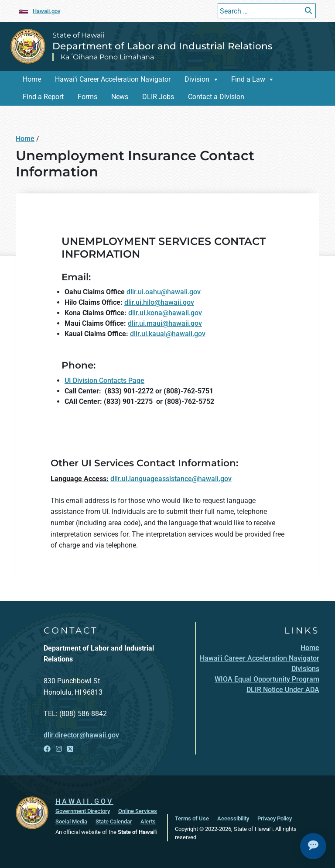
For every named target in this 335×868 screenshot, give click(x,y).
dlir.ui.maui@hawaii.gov (165, 323)
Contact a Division (216, 97)
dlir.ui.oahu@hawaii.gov (164, 292)
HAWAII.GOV (84, 801)
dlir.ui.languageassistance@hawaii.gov (171, 479)
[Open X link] (70, 749)
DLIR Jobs (158, 97)
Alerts (148, 821)
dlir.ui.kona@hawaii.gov (165, 313)
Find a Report (43, 97)
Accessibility (233, 818)
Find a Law (248, 79)
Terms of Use (192, 818)
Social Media (71, 821)
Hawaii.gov (46, 11)
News (120, 97)
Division (197, 79)
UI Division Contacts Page (104, 381)
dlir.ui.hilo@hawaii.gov (159, 302)
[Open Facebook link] (47, 749)
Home (32, 79)
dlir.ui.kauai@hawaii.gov (168, 334)
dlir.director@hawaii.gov (81, 735)
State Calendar (114, 821)
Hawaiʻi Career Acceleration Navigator (113, 79)
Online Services (138, 811)
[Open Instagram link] (59, 749)
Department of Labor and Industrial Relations (162, 46)
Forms (87, 97)
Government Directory (83, 811)
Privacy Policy (275, 818)
